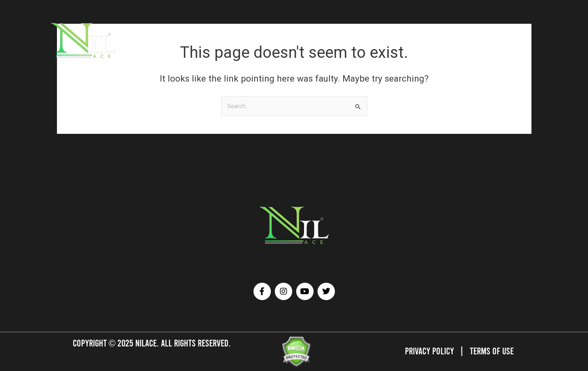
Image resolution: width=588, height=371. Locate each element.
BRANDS (186, 40)
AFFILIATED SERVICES (231, 40)
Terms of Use (492, 351)
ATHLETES (157, 40)
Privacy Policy (429, 351)
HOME (130, 40)
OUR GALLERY (282, 40)
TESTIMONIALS (325, 40)
